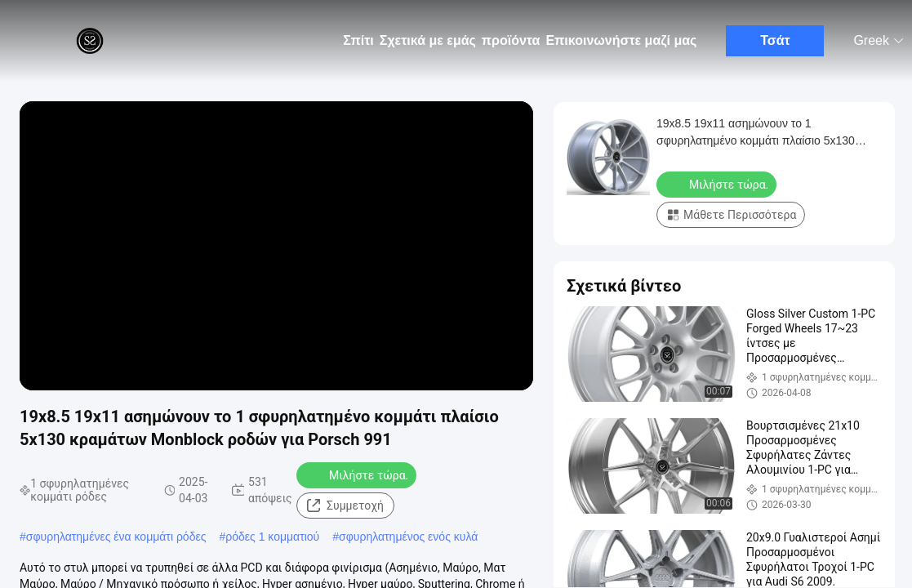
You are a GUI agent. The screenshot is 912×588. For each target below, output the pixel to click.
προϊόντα (511, 40)
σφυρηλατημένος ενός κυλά (408, 537)
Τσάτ (775, 40)
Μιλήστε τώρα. (358, 474)
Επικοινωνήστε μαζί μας (621, 40)
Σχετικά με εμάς (428, 40)
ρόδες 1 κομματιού (272, 537)
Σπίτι (358, 40)
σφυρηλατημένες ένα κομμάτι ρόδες (116, 537)
